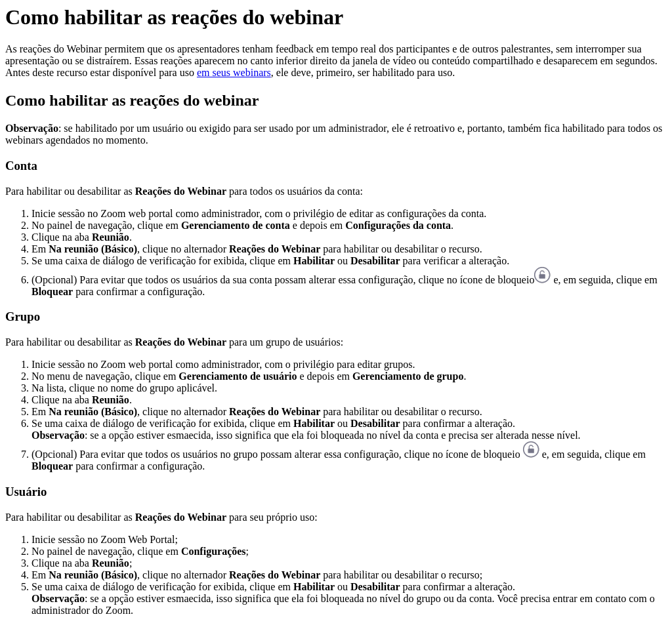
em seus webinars (234, 72)
